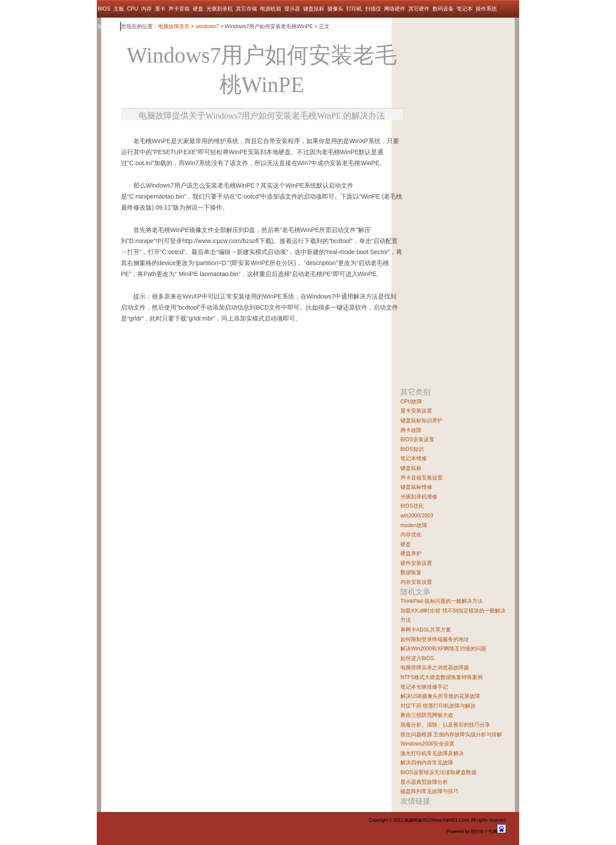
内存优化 (411, 535)
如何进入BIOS (417, 658)
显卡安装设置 (416, 411)
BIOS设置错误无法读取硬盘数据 (438, 772)
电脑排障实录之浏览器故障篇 (435, 668)
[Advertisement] (224, 132)
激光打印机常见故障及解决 (432, 753)
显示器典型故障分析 (424, 782)
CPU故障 (411, 402)
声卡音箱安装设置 (422, 478)
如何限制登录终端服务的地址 (435, 639)
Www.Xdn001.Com (449, 820)
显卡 (160, 9)
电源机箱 (271, 9)
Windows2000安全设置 (427, 744)
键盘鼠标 (314, 9)
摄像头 (335, 9)
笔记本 (465, 9)
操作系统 (486, 9)
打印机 (354, 9)
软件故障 (108, 26)
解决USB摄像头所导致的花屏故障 (440, 696)
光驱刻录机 (220, 9)
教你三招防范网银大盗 (427, 715)
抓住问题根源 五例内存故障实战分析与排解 (451, 734)
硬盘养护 (411, 553)
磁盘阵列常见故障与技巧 (429, 791)
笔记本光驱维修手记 (424, 687)
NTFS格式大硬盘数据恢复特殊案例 (442, 677)
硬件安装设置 (416, 563)
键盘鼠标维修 (416, 487)
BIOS (104, 9)
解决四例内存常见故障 (427, 763)
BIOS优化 (412, 506)
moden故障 (414, 525)
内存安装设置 (416, 582)
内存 (147, 9)
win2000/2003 (417, 516)
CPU (133, 9)
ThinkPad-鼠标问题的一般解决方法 (442, 601)
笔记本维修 (414, 458)
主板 (119, 9)
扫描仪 (373, 9)
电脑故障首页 (174, 26)
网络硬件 (395, 9)
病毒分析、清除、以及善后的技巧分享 (445, 725)
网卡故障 (411, 430)
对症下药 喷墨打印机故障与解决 (438, 706)
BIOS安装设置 (417, 439)
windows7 (207, 26)
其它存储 (246, 9)
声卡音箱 (179, 9)
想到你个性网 (484, 832)
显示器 (292, 9)
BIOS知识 (412, 449)
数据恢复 (411, 572)
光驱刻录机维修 (419, 497)
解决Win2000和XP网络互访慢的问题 (443, 649)
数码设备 (443, 9)
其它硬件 (419, 9)
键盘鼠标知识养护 (422, 421)
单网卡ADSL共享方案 (426, 630)
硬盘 (198, 9)
